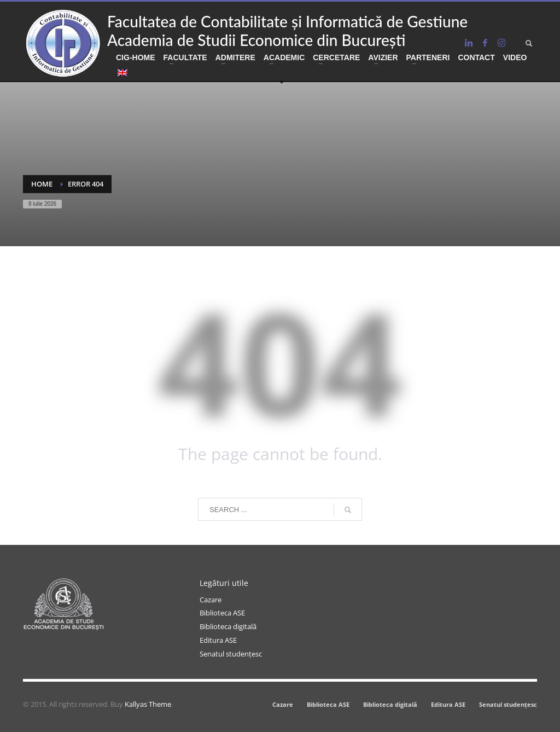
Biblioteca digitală (228, 626)
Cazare (211, 600)
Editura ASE (218, 640)
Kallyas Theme (148, 704)
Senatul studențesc (231, 654)
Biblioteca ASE (222, 613)
